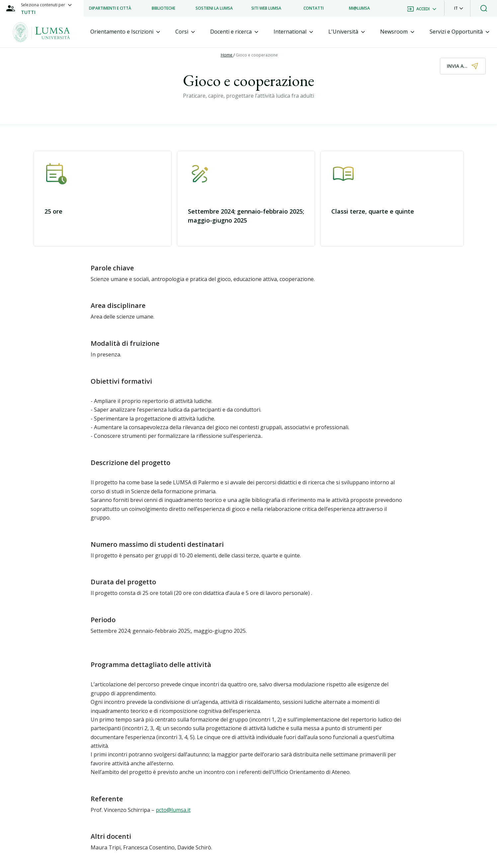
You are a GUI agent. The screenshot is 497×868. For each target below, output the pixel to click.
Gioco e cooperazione (257, 55)
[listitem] (110, 8)
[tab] (125, 32)
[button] (459, 8)
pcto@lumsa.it (173, 810)
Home (227, 55)
